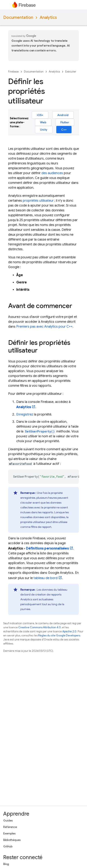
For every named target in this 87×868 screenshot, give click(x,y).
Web (43, 122)
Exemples (9, 833)
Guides (8, 820)
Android (63, 115)
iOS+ (40, 115)
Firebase (13, 72)
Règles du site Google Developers (59, 635)
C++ (64, 130)
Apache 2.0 (69, 631)
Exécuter (71, 72)
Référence (10, 827)
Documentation (18, 18)
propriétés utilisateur (38, 201)
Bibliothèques (12, 840)
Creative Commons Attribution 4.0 (40, 627)
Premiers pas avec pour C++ (44, 327)
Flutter (65, 122)
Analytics (48, 18)
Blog (6, 864)
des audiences (52, 173)
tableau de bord (46, 578)
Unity (44, 130)
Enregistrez (25, 414)
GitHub (8, 846)
